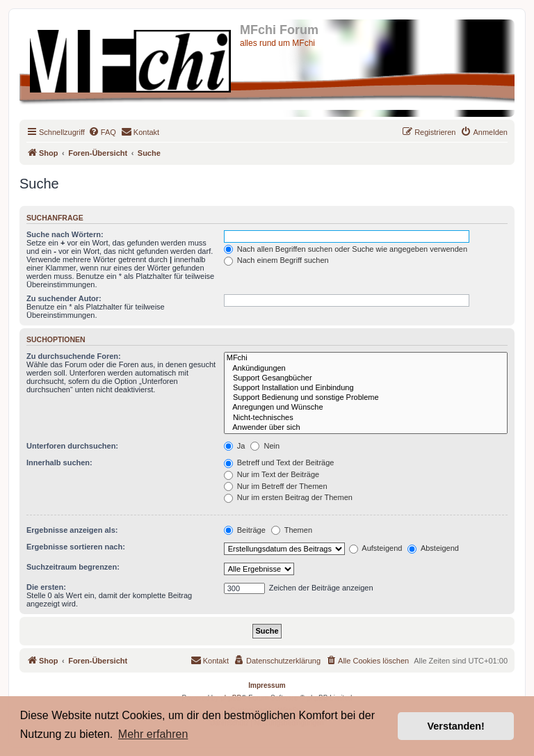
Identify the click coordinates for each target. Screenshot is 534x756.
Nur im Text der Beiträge (272, 474)
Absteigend (433, 548)
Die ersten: (46, 587)
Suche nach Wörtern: (65, 234)
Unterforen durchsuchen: (72, 446)
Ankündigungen (366, 369)
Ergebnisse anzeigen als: (72, 530)
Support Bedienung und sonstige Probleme (366, 398)
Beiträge (245, 530)
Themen (292, 530)
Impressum (267, 685)
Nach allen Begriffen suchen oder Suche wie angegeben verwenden (346, 249)
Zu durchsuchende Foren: (74, 356)
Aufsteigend (376, 548)
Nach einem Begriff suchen (276, 260)
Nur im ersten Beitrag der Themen (288, 497)
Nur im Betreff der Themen (276, 486)
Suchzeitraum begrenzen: (73, 567)
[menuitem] (102, 132)
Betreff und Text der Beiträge (279, 463)
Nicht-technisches (366, 418)
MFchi (366, 358)
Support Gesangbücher (366, 378)
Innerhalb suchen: (59, 463)
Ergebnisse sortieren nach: (76, 547)
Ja (235, 446)
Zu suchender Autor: (64, 298)
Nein (265, 446)
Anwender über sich (366, 428)
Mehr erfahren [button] (153, 734)
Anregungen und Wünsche (366, 408)
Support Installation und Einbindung (366, 388)
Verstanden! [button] (456, 726)
